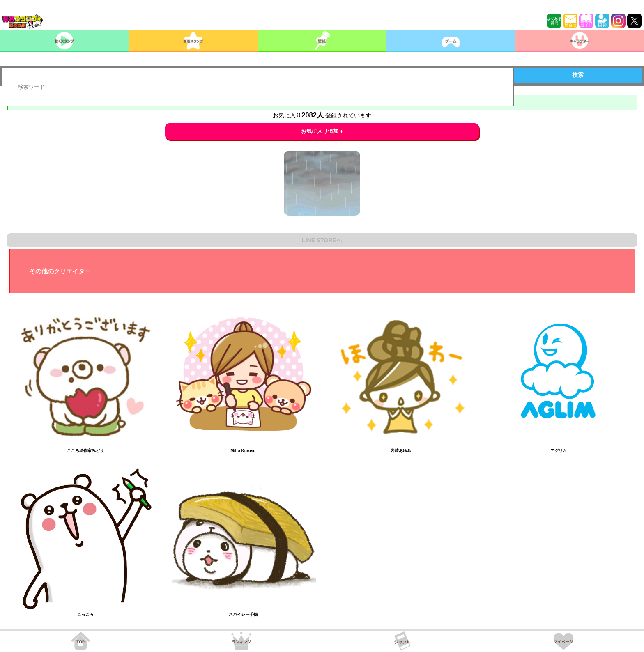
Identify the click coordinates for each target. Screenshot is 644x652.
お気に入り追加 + (322, 131)
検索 (578, 75)
